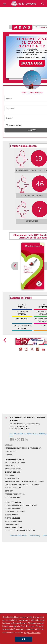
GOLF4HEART (10, 475)
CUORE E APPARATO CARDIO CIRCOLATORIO (21, 505)
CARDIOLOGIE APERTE (13, 469)
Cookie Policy (35, 536)
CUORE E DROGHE (11, 515)
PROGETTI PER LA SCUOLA (15, 494)
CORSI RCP (9, 491)
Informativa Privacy (18, 536)
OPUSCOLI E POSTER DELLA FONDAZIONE (20, 531)
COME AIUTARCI (11, 451)
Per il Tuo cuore (23, 4)
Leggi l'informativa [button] (32, 633)
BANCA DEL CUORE (12, 466)
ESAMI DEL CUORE (12, 524)
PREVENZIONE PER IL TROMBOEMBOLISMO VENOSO (24, 481)
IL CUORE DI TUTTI (12, 478)
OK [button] (24, 639)
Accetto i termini (15, 125)
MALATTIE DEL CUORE (13, 521)
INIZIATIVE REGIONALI (13, 488)
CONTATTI (9, 454)
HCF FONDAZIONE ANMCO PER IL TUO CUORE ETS (23, 448)
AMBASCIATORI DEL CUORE (15, 462)
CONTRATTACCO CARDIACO (15, 512)
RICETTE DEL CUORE (13, 518)
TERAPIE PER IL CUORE (14, 527)
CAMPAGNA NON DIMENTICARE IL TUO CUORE (22, 485)
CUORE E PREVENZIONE (14, 508)
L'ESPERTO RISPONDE (13, 497)
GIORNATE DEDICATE (13, 472)
